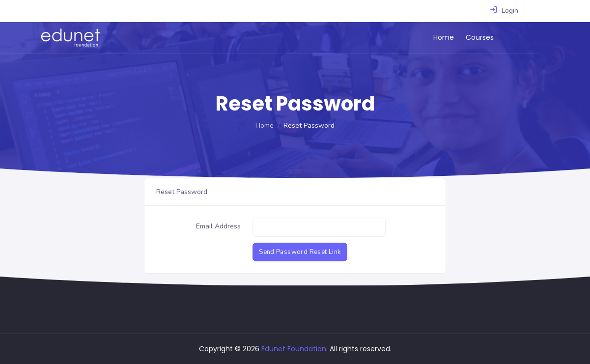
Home (469, 37)
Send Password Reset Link (300, 252)
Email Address (218, 226)
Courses (505, 37)
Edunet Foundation (294, 349)
